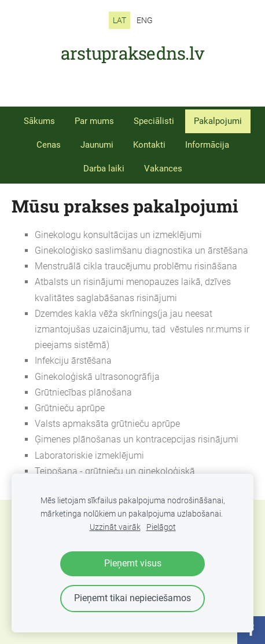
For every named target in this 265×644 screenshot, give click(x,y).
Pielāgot (161, 527)
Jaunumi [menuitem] (97, 145)
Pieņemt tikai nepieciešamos (132, 598)
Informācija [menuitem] (207, 145)
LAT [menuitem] (119, 20)
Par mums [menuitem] (94, 121)
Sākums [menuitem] (39, 121)
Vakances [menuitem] (163, 169)
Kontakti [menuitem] (149, 145)
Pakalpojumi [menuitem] (218, 121)
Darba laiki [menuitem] (104, 169)
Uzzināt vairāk (115, 527)
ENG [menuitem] (145, 20)
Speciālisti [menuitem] (154, 121)
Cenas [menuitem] (49, 145)
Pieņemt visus (133, 563)
